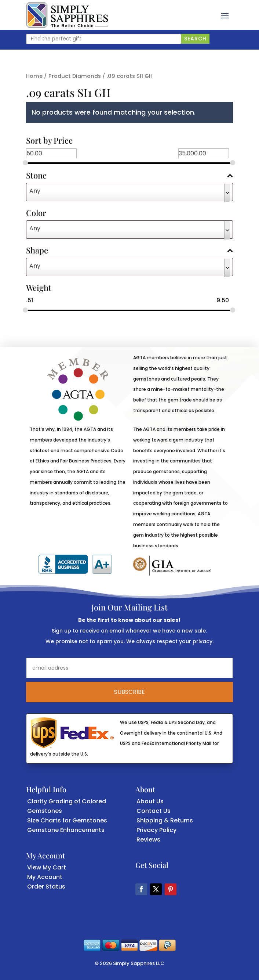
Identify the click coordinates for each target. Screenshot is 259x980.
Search (195, 39)
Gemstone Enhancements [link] (66, 830)
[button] (225, 15)
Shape (130, 251)
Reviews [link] (148, 840)
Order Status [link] (46, 887)
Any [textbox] (35, 191)
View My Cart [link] (47, 867)
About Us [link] (150, 801)
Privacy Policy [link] (156, 830)
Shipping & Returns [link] (165, 820)
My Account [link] (45, 877)
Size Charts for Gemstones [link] (67, 820)
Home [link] (34, 76)
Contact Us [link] (154, 811)
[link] (67, 15)
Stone (130, 176)
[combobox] (130, 192)
